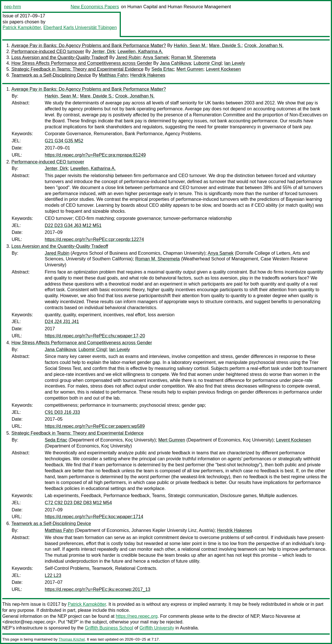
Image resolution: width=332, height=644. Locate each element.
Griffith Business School (109, 628)
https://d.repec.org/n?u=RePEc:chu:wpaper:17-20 (95, 336)
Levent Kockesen (223, 69)
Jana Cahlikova (175, 63)
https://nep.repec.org (137, 616)
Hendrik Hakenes (148, 75)
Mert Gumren (190, 69)
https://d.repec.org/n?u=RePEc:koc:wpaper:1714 (94, 517)
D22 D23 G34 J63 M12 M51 (73, 225)
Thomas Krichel (72, 639)
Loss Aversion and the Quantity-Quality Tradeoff (60, 57)
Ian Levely (235, 63)
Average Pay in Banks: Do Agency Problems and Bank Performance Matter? (89, 45)
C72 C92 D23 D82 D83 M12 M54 (78, 503)
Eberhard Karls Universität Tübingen (80, 28)
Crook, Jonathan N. (264, 45)
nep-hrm (13, 7)
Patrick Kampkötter (22, 28)
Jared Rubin (128, 57)
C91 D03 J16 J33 (62, 412)
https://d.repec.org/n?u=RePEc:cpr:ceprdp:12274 (94, 239)
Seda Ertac (163, 69)
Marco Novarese (278, 616)
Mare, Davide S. (225, 45)
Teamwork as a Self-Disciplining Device (51, 75)
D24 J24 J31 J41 (62, 322)
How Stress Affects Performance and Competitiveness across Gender (82, 63)
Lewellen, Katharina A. (140, 51)
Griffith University (157, 628)
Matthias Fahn (113, 75)
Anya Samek (156, 57)
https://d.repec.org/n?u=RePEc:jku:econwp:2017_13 (97, 589)
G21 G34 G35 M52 (64, 141)
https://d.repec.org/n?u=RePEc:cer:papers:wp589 (95, 426)
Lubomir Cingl (208, 63)
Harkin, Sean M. (190, 45)
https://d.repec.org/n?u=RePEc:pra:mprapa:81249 (95, 155)
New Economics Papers (95, 7)
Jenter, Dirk (104, 51)
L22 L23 (53, 575)
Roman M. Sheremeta (194, 57)
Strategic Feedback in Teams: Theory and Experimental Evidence (78, 69)
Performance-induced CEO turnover (48, 51)
